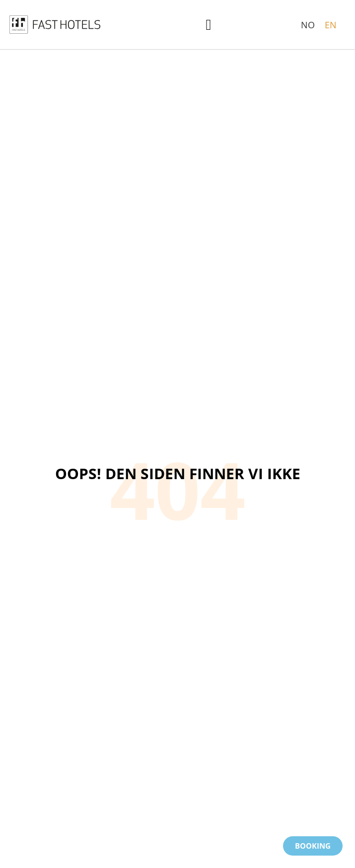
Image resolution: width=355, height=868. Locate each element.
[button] (209, 25)
